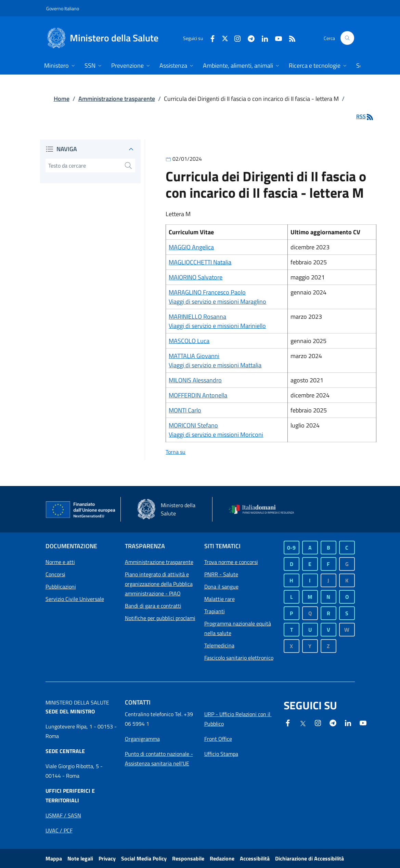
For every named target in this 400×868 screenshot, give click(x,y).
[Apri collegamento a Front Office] (218, 739)
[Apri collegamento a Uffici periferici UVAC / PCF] (59, 830)
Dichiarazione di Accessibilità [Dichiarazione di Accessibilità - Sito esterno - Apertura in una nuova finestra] (309, 858)
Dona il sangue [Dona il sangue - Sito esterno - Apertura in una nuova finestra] (221, 587)
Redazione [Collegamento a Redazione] (222, 858)
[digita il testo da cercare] (84, 166)
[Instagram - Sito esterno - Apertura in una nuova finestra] (235, 38)
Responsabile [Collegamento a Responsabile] (188, 858)
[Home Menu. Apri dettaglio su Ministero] (60, 66)
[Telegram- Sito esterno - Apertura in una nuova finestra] (248, 38)
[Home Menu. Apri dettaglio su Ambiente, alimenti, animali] (242, 66)
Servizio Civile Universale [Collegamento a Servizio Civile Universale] (75, 599)
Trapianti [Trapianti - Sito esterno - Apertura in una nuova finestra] (215, 611)
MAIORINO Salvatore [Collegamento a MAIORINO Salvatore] (196, 277)
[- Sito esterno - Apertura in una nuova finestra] (363, 722)
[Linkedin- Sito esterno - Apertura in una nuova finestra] (348, 722)
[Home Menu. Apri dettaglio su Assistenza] (177, 66)
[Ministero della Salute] (110, 38)
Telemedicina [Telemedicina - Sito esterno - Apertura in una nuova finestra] (219, 645)
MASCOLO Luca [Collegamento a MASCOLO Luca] (189, 341)
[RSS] (289, 38)
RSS (365, 116)
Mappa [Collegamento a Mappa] (54, 858)
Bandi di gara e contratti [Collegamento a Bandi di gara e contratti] (153, 606)
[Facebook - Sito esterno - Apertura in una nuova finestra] (210, 38)
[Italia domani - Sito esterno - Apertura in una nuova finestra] (264, 509)
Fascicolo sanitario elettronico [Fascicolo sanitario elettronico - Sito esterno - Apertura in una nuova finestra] (239, 658)
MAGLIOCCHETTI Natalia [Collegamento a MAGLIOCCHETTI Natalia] (200, 262)
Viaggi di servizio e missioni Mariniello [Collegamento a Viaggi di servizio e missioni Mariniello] (217, 326)
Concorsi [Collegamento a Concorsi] (55, 574)
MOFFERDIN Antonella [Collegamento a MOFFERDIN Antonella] (198, 395)
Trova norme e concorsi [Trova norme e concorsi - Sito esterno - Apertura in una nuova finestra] (231, 562)
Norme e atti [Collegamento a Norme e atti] (60, 562)
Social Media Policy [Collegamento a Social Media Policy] (144, 858)
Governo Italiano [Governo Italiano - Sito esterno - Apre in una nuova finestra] (63, 8)
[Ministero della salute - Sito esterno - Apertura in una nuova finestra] (173, 509)
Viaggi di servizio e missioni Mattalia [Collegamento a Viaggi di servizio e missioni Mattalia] (215, 365)
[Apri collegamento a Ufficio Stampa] (221, 754)
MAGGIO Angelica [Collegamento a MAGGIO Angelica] (191, 247)
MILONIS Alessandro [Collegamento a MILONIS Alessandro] (195, 380)
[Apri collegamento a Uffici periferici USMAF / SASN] (63, 815)
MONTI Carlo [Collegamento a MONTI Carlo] (185, 410)
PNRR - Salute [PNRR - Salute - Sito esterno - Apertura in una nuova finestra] (221, 574)
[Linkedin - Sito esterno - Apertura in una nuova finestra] (262, 38)
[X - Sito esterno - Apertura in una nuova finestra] (225, 38)
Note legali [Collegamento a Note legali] (80, 858)
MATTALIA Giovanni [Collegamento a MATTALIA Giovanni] (194, 356)
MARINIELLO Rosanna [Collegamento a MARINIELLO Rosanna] (197, 317)
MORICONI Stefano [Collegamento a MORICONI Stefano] (193, 425)
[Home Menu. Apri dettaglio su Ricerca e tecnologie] (318, 66)
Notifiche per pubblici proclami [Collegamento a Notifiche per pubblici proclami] (160, 618)
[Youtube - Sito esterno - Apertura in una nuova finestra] (276, 38)
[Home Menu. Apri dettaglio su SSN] (94, 66)
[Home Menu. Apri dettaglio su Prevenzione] (131, 66)
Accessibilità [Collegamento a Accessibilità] (255, 858)
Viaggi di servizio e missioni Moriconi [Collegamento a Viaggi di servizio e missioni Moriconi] (216, 435)
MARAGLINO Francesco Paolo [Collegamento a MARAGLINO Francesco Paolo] (207, 292)
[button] (347, 38)
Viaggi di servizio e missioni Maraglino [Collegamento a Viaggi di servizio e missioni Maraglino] (217, 301)
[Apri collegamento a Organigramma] (142, 739)
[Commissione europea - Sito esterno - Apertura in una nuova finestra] (81, 510)
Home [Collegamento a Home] (62, 99)
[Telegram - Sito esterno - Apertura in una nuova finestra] (333, 722)
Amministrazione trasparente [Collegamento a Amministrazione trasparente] (117, 99)
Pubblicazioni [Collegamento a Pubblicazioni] (61, 587)
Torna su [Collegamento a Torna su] (176, 452)
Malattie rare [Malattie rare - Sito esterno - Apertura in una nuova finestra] (220, 599)
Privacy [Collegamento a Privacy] (107, 858)
